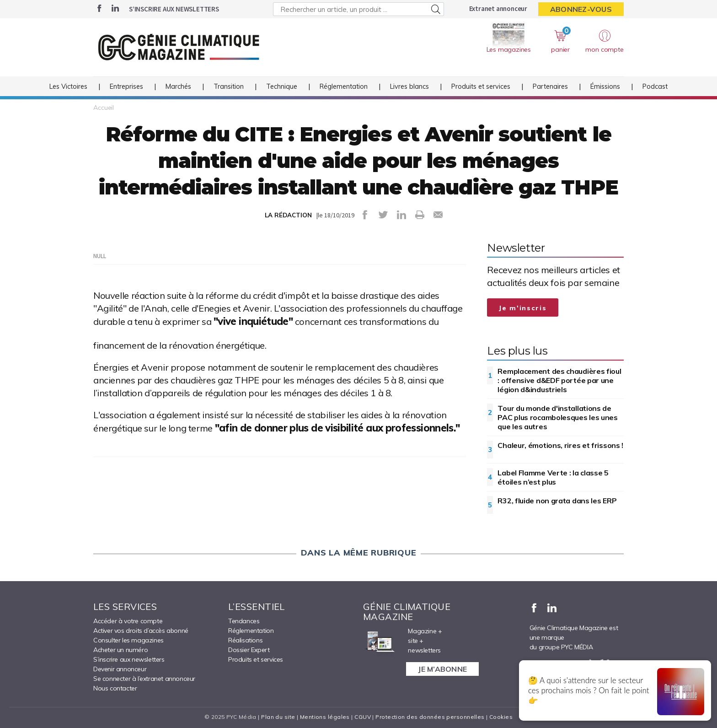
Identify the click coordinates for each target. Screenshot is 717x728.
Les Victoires (68, 86)
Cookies (501, 717)
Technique (282, 86)
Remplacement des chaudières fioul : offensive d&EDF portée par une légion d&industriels (559, 380)
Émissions (605, 86)
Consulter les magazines (128, 640)
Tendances (244, 621)
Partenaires (550, 86)
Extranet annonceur (498, 8)
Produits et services (481, 86)
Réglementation (344, 86)
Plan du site (278, 717)
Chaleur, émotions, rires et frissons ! (560, 445)
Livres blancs (409, 86)
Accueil (104, 108)
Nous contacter (115, 688)
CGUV (363, 717)
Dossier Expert (249, 650)
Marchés (178, 86)
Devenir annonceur (120, 669)
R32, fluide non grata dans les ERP (557, 501)
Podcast (655, 86)
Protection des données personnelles (430, 717)
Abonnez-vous (581, 9)
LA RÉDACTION (288, 215)
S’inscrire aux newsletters (174, 9)
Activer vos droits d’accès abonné (141, 631)
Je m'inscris (523, 308)
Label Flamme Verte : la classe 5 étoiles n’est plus (553, 477)
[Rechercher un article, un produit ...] (358, 9)
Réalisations (245, 640)
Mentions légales (325, 717)
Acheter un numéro (120, 650)
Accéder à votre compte (128, 621)
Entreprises (126, 86)
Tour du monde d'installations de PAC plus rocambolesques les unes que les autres (557, 417)
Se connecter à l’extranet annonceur (144, 679)
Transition (229, 86)
